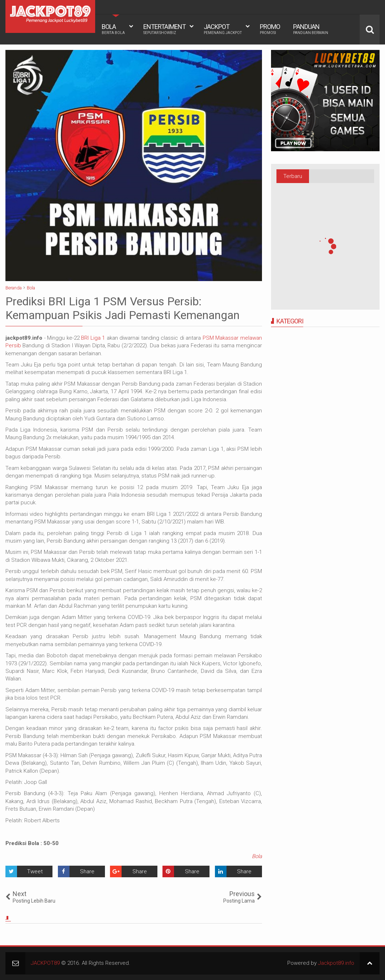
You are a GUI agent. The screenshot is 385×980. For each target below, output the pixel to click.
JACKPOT (223, 29)
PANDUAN (311, 29)
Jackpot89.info (336, 963)
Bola (257, 856)
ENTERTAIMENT (164, 29)
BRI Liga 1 (93, 338)
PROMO (270, 29)
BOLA (113, 29)
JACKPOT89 (45, 963)
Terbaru (293, 176)
